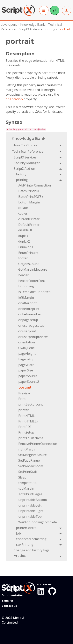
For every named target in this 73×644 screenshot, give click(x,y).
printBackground (31, 404)
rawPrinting (25, 545)
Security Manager (27, 163)
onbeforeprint (29, 309)
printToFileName (31, 438)
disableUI (25, 230)
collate (23, 208)
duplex (23, 236)
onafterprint (27, 303)
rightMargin (27, 449)
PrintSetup (26, 432)
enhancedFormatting (31, 539)
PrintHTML (26, 416)
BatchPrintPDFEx (31, 197)
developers (9, 25)
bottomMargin (29, 202)
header (23, 275)
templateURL (28, 483)
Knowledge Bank (33, 25)
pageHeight (27, 354)
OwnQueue (26, 348)
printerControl (27, 528)
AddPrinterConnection (35, 185)
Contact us (9, 606)
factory (21, 174)
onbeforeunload (30, 314)
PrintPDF (25, 427)
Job (18, 533)
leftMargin (26, 297)
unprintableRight (31, 511)
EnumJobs (26, 247)
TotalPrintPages (30, 494)
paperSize (26, 370)
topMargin (26, 488)
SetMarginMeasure (33, 455)
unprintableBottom (33, 500)
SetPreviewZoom (31, 466)
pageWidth (26, 365)
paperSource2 (29, 382)
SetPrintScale (28, 472)
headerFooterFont (32, 281)
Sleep (22, 477)
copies (23, 213)
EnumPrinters (28, 253)
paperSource (28, 376)
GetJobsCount (29, 264)
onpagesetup (28, 320)
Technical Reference (28, 152)
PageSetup (26, 359)
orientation (14, 99)
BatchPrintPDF (29, 191)
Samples (8, 600)
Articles (20, 556)
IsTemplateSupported (34, 292)
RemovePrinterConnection (38, 444)
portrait (25, 387)
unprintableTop (30, 516)
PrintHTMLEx (28, 421)
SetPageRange (29, 460)
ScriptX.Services (25, 157)
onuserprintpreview (33, 337)
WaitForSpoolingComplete (38, 522)
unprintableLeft (30, 505)
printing (49, 29)
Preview (24, 393)
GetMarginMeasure (33, 269)
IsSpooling (26, 286)
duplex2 (24, 241)
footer (23, 258)
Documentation (13, 595)
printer (23, 410)
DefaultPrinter (29, 225)
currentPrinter (29, 219)
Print (22, 399)
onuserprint (27, 331)
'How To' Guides (24, 145)
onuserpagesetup (31, 326)
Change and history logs (32, 550)
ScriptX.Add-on (29, 29)
